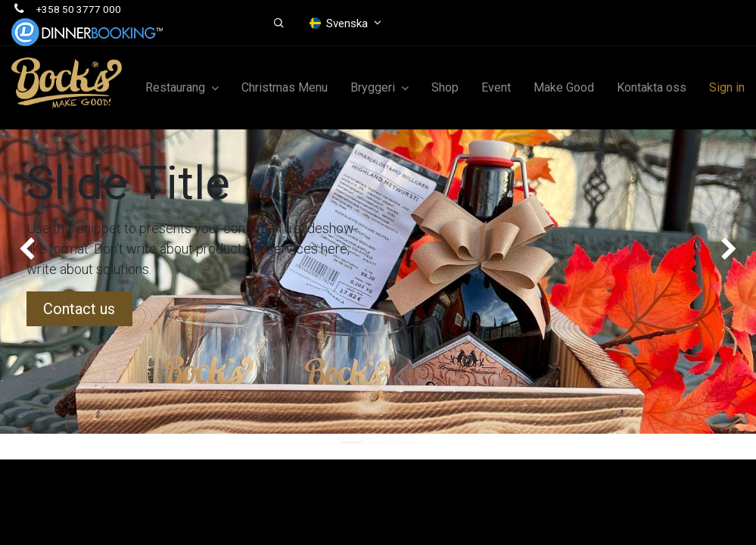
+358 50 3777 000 (79, 9)
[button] (279, 23)
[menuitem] (285, 88)
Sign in (727, 87)
